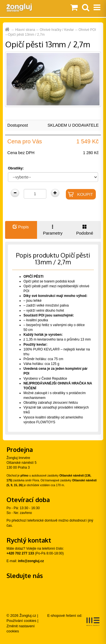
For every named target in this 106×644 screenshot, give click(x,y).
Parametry (53, 230)
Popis (21, 227)
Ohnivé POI (87, 30)
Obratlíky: (16, 168)
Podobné (85, 230)
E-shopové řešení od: (73, 620)
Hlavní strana (25, 30)
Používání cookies (21, 621)
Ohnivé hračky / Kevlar (57, 30)
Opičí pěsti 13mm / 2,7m (26, 35)
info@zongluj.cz (31, 561)
